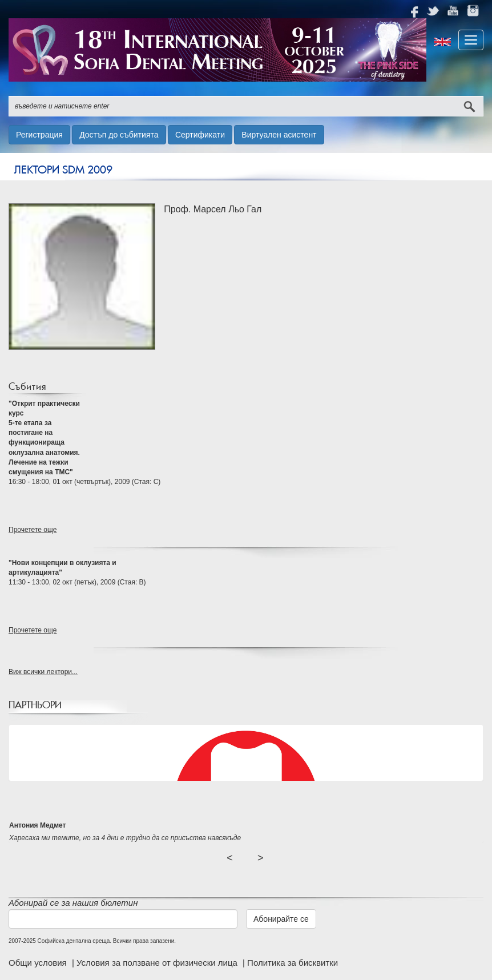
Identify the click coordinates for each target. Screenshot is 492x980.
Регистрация (39, 135)
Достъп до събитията (119, 135)
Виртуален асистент (279, 135)
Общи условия (39, 963)
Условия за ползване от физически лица (158, 963)
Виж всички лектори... (43, 672)
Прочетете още (33, 530)
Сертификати (200, 135)
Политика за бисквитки (293, 963)
